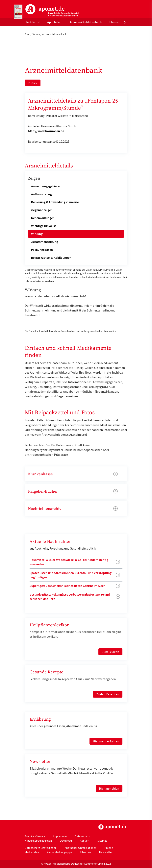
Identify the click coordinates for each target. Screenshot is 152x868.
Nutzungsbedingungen (38, 841)
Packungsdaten (42, 250)
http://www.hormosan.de (46, 131)
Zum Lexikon (110, 652)
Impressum (60, 836)
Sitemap (102, 841)
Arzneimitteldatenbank (86, 22)
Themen (115, 22)
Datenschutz (82, 836)
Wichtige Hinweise (44, 226)
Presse (109, 848)
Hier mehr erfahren (106, 741)
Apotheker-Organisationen (81, 848)
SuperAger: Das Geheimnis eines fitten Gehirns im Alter (67, 586)
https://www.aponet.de (113, 827)
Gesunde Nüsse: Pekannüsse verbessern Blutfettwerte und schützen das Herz (70, 597)
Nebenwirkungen (43, 218)
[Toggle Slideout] (123, 9)
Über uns (86, 852)
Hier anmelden (109, 788)
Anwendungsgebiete (45, 186)
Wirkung (37, 234)
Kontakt (85, 841)
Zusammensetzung (45, 242)
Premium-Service (35, 836)
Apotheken (55, 22)
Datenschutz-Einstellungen (41, 848)
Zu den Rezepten (108, 694)
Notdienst (33, 22)
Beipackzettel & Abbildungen (51, 258)
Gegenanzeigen (42, 210)
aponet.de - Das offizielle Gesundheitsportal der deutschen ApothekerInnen (52, 11)
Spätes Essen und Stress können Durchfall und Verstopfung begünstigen (71, 575)
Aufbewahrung (41, 194)
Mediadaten (32, 852)
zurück (33, 83)
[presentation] (125, 22)
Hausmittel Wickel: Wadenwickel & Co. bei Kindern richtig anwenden (69, 562)
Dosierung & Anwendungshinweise (55, 202)
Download (66, 841)
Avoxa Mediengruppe (60, 852)
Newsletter (106, 852)
